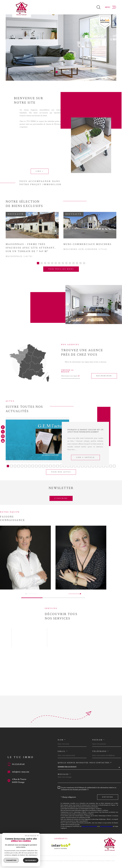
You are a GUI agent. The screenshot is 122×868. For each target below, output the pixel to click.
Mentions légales (87, 861)
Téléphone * (101, 751)
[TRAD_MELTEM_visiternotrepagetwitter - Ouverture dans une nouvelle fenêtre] (3, 432)
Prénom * (99, 740)
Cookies (112, 861)
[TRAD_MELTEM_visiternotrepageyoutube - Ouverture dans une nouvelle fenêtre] (3, 441)
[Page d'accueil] (22, 9)
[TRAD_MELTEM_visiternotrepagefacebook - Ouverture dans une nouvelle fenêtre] (3, 427)
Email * (63, 751)
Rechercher (104, 376)
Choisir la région (67, 371)
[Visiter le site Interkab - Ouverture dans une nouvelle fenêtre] (61, 846)
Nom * (62, 740)
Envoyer (108, 797)
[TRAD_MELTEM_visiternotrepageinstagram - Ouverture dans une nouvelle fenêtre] (3, 436)
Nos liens (96, 861)
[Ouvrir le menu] (111, 7)
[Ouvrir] (98, 7)
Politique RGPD (104, 861)
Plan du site (77, 861)
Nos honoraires (68, 861)
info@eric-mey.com (21, 772)
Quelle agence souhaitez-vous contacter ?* (85, 763)
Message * (64, 774)
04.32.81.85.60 (18, 764)
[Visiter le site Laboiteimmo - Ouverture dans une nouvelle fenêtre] (14, 861)
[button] (57, 72)
